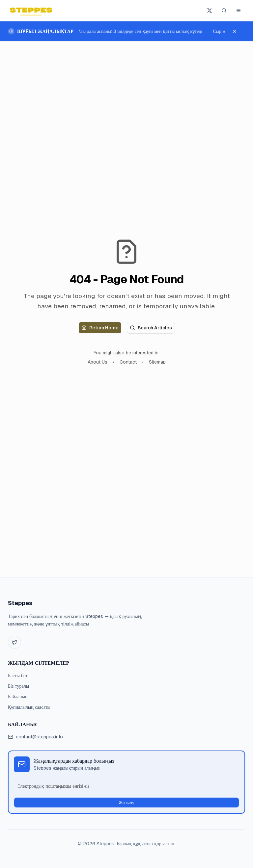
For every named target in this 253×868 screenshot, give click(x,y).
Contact (128, 362)
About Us (98, 362)
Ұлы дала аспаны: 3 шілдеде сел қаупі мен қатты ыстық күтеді (140, 31)
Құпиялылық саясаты (29, 707)
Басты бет (18, 676)
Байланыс (17, 697)
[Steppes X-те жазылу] (210, 11)
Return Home (100, 328)
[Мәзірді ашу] (239, 11)
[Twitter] (14, 642)
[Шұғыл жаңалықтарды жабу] (238, 31)
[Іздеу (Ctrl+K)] (224, 11)
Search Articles (151, 328)
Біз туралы (18, 686)
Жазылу (126, 803)
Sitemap (157, 362)
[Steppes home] (31, 11)
